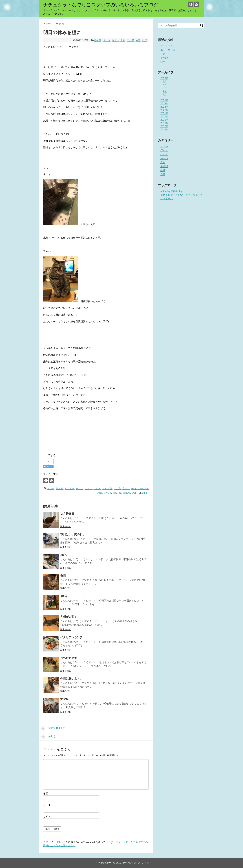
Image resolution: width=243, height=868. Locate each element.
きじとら (70, 488)
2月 (165, 91)
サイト (47, 816)
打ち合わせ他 (69, 658)
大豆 (115, 493)
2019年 (164, 120)
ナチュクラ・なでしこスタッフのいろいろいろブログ (101, 5)
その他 (98, 40)
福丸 (134, 493)
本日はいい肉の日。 (73, 534)
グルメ (164, 150)
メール (47, 805)
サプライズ (167, 46)
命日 (63, 576)
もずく (126, 488)
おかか (51, 488)
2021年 (164, 113)
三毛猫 (107, 493)
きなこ (80, 488)
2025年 (164, 100)
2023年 (164, 107)
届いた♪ (65, 596)
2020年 (164, 117)
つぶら (117, 488)
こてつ (88, 488)
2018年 (164, 123)
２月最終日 (67, 514)
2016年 (164, 130)
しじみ (97, 488)
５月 (163, 54)
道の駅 (164, 58)
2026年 (164, 78)
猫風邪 (126, 493)
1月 (165, 95)
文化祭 (64, 699)
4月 (165, 85)
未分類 (130, 40)
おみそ (60, 488)
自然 (144, 40)
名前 (46, 794)
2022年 (164, 110)
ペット (106, 40)
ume (145, 493)
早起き (48, 737)
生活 (138, 40)
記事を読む (66, 526)
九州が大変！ (69, 617)
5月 (165, 82)
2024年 (164, 104)
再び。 (64, 555)
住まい (115, 40)
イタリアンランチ (71, 637)
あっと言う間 (168, 50)
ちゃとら (107, 488)
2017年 (164, 126)
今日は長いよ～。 (71, 679)
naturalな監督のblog (171, 191)
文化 (123, 40)
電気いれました (53, 728)
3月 (165, 88)
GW (163, 62)
